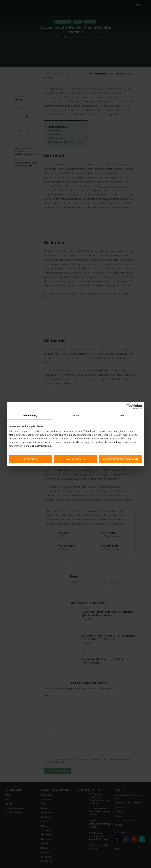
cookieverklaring (41, 446)
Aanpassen (76, 459)
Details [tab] (76, 415)
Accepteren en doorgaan (120, 459)
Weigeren (31, 459)
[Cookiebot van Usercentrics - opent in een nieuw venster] (129, 407)
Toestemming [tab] (30, 415)
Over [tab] (121, 415)
